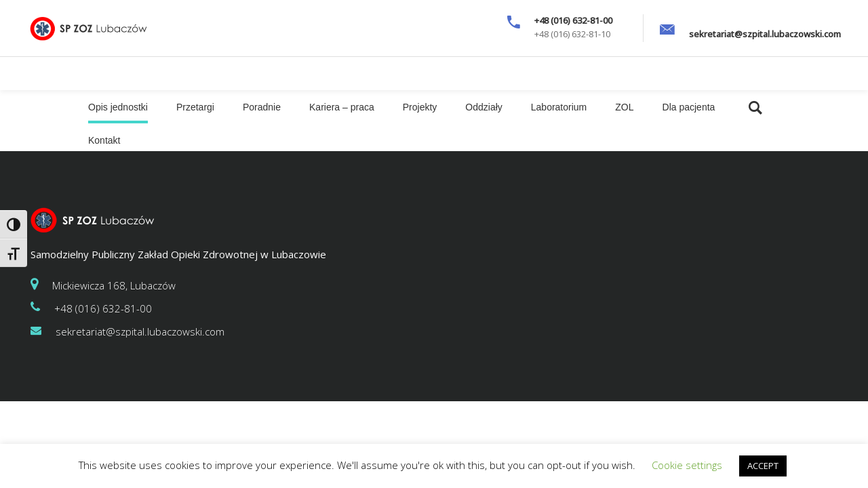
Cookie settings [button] (687, 465)
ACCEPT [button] (763, 466)
